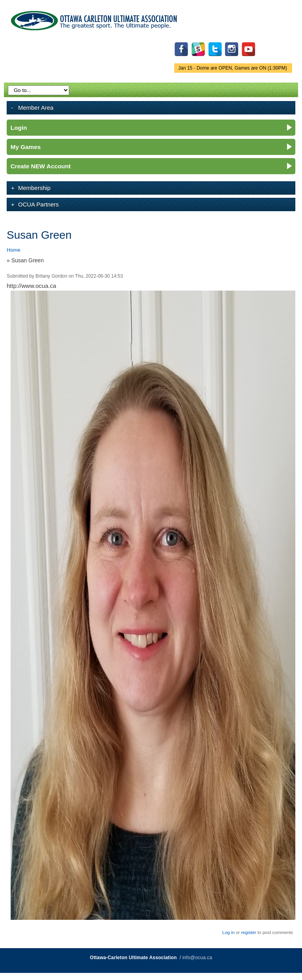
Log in (228, 932)
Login (19, 128)
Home (14, 250)
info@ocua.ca (197, 958)
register (249, 932)
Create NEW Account (41, 166)
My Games (26, 147)
